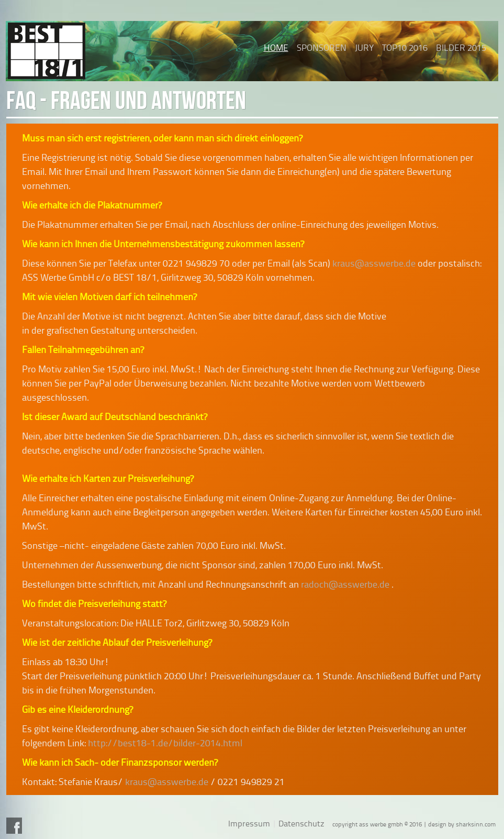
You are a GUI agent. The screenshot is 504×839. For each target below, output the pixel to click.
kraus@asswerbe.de (374, 264)
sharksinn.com (476, 824)
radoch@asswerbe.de (345, 585)
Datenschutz (301, 824)
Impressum (249, 824)
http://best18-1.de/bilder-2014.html (165, 743)
